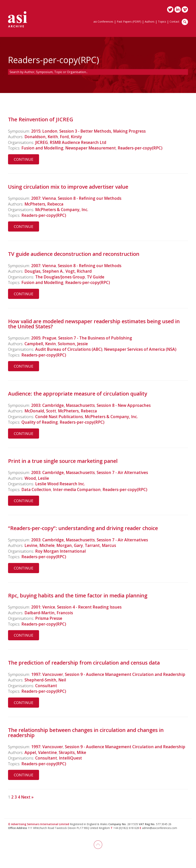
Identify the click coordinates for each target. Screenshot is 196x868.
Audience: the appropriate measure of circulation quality (78, 394)
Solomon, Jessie (73, 344)
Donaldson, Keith (41, 137)
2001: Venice (43, 607)
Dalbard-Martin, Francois (49, 613)
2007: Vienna (44, 198)
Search (185, 22)
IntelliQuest (70, 758)
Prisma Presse (49, 618)
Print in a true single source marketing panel (63, 461)
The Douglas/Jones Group (60, 277)
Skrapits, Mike (72, 752)
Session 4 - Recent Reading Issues (89, 607)
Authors (150, 22)
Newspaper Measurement (91, 148)
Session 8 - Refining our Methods (90, 198)
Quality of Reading (40, 422)
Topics (162, 22)
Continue (24, 159)
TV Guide (96, 277)
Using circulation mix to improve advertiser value (68, 187)
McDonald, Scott (40, 411)
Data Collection (36, 489)
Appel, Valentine (41, 752)
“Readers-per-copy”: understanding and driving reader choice (83, 528)
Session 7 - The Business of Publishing (95, 338)
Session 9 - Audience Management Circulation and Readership (125, 674)
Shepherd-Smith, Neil (45, 680)
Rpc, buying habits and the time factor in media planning (78, 595)
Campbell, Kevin (40, 344)
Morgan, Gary (70, 545)
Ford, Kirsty (71, 137)
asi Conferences (103, 22)
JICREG (42, 142)
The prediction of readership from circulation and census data (84, 663)
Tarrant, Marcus (100, 545)
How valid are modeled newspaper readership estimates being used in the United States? (94, 324)
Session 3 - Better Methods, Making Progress (102, 131)
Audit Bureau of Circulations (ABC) (69, 349)
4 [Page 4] (19, 797)
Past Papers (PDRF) (129, 22)
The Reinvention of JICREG (41, 119)
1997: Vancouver (47, 674)
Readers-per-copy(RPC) (140, 148)
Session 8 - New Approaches (124, 405)
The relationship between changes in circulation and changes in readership (86, 733)
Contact (174, 22)
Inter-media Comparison (77, 489)
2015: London (44, 131)
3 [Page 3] (16, 797)
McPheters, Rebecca (44, 204)
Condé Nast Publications (59, 417)
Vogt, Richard (79, 271)
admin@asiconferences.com (160, 828)
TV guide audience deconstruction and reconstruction (74, 254)
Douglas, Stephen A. (44, 271)
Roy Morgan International (60, 551)
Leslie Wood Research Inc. (60, 484)
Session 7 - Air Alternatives (122, 472)
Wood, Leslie (37, 478)
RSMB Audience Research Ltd (78, 142)
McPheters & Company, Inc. (62, 210)
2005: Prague (44, 338)
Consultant (46, 686)
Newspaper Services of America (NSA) (140, 349)
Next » (27, 797)
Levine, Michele (40, 545)
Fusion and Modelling (42, 148)
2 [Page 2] (12, 797)
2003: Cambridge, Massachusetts (63, 405)
